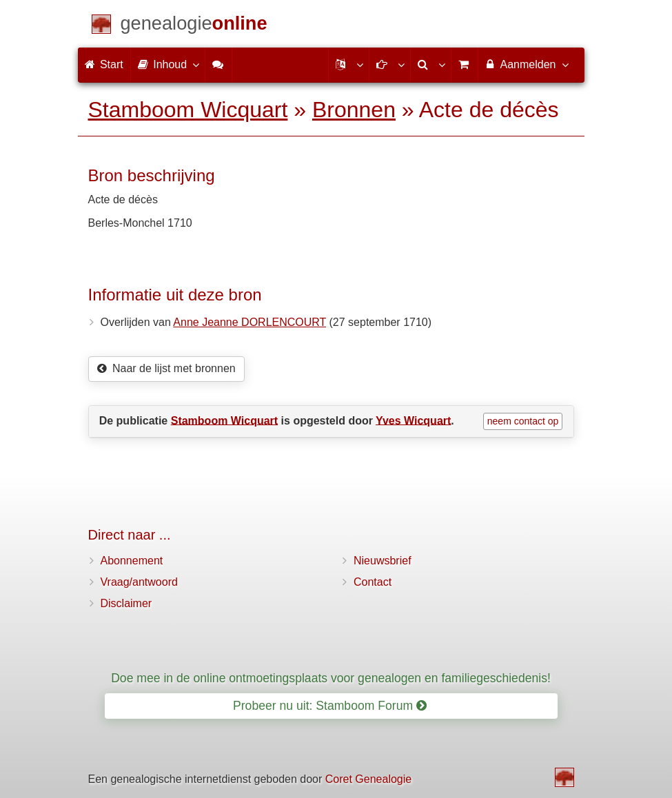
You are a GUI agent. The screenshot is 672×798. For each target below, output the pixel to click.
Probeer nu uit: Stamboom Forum (330, 706)
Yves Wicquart (413, 420)
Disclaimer (126, 603)
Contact (373, 582)
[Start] (194, 26)
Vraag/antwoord (139, 582)
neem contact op (523, 421)
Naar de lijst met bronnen (166, 368)
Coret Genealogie (368, 779)
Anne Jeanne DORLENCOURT (250, 322)
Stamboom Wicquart (188, 110)
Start (104, 64)
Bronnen (354, 110)
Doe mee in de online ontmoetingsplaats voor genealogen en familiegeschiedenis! (331, 678)
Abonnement (132, 561)
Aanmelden (526, 64)
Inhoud (168, 64)
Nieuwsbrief (383, 561)
